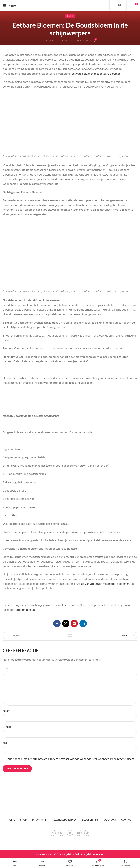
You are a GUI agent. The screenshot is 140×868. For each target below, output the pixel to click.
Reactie (8, 668)
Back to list (70, 635)
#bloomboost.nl (26, 610)
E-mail (8, 727)
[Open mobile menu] (9, 5)
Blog (70, 16)
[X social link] (66, 623)
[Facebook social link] (57, 623)
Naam (7, 711)
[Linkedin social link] (83, 623)
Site (5, 743)
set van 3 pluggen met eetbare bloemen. (97, 73)
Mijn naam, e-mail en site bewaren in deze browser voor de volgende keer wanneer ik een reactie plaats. (71, 759)
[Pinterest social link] (74, 623)
